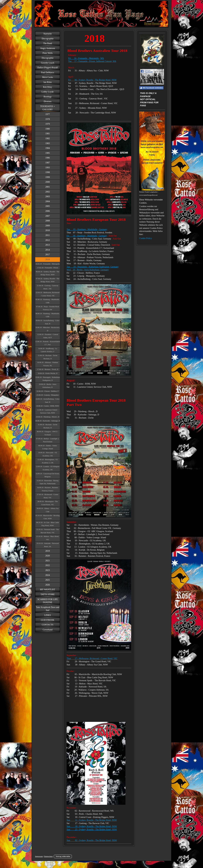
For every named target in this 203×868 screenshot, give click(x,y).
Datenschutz (48, 856)
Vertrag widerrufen (63, 856)
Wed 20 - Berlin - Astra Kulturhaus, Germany (88, 270)
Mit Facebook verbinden (151, 88)
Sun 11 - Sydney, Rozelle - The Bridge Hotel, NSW (92, 820)
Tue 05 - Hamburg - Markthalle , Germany (87, 229)
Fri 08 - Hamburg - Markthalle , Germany (87, 236)
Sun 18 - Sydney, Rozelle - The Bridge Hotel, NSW (92, 826)
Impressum (39, 856)
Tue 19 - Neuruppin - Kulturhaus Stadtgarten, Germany (93, 267)
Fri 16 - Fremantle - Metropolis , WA (86, 58)
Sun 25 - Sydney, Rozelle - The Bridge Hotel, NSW (92, 829)
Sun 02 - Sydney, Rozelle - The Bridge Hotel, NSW (92, 840)
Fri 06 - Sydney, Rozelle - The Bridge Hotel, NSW (92, 80)
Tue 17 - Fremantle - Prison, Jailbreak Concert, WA (92, 61)
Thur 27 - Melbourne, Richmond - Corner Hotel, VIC (92, 659)
